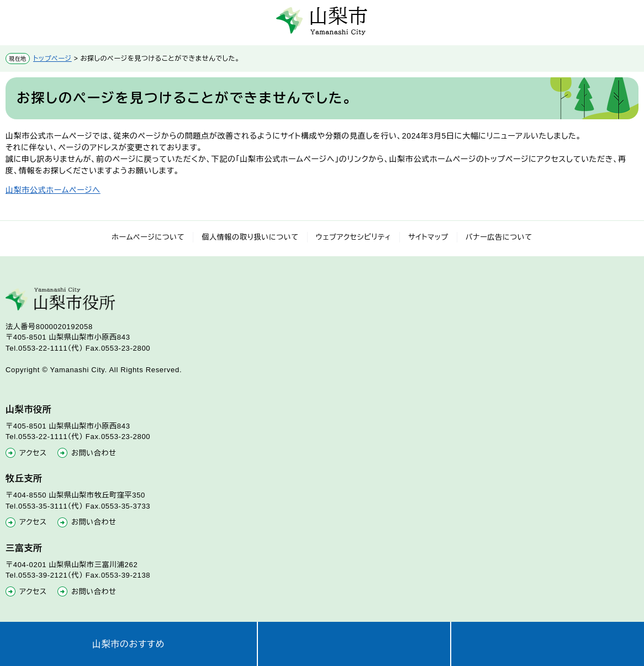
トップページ (52, 59)
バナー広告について (499, 237)
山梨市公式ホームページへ (53, 190)
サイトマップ (428, 237)
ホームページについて (148, 237)
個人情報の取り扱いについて (250, 237)
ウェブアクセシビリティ (354, 237)
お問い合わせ (94, 453)
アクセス (33, 453)
